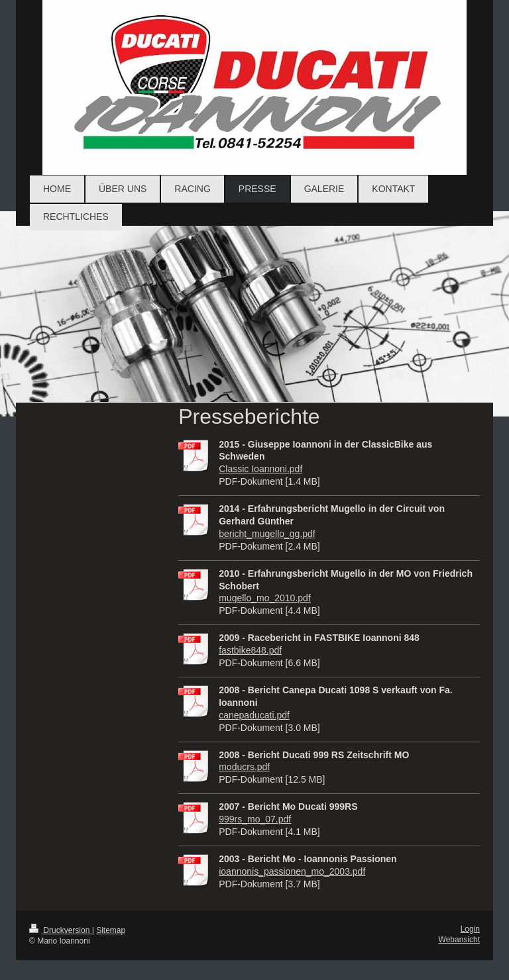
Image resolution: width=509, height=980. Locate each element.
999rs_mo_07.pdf (255, 819)
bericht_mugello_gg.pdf (267, 534)
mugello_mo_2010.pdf (265, 598)
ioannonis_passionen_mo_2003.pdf (292, 871)
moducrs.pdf (244, 767)
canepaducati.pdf (254, 715)
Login (470, 929)
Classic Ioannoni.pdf (260, 469)
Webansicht (459, 940)
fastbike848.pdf (250, 650)
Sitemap (111, 930)
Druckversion (61, 930)
